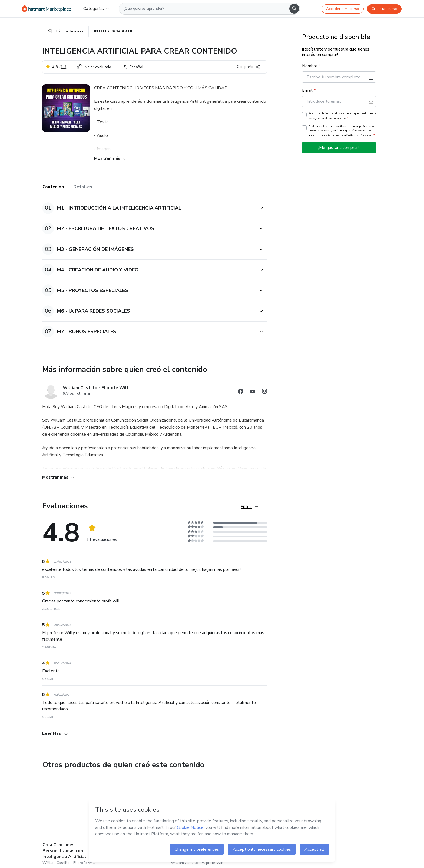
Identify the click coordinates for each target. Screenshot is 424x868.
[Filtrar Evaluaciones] (250, 507)
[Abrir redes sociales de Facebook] (241, 392)
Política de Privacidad (359, 135)
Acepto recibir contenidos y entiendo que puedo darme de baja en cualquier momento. (342, 116)
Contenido (53, 187)
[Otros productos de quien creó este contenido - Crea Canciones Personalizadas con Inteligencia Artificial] (72, 821)
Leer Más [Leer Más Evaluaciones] (55, 733)
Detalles (83, 187)
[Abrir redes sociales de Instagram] (264, 392)
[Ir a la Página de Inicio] (48, 9)
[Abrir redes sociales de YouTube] (253, 392)
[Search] (294, 9)
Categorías (96, 9)
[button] (149, 208)
